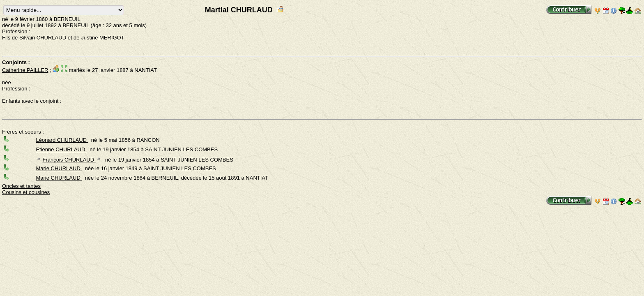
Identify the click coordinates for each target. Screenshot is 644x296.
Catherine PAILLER (25, 70)
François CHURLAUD (69, 160)
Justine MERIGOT (102, 38)
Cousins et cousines (26, 192)
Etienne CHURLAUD (61, 149)
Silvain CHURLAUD (44, 38)
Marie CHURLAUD (59, 168)
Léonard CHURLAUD (62, 140)
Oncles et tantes (21, 186)
